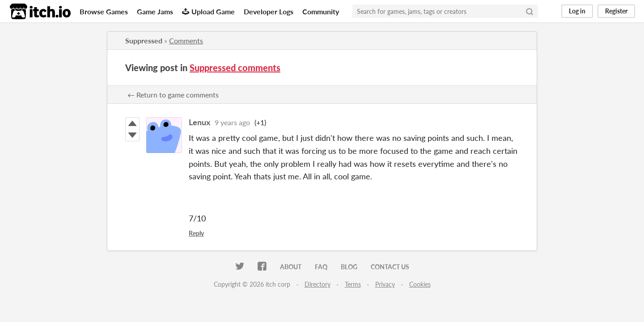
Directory (318, 284)
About (291, 267)
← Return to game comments (173, 95)
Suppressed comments (235, 68)
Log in (577, 11)
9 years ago (232, 122)
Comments (186, 40)
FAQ (321, 267)
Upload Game (208, 11)
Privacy (385, 284)
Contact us (390, 267)
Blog (349, 267)
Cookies (420, 284)
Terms (353, 284)
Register (616, 11)
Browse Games (104, 11)
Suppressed (144, 40)
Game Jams (155, 11)
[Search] (530, 11)
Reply (196, 233)
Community (321, 11)
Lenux (199, 122)
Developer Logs (269, 11)
